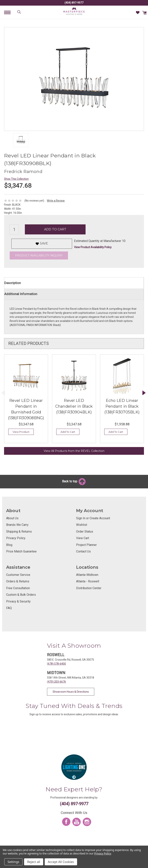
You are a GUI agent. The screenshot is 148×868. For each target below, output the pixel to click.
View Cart (83, 538)
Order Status (85, 532)
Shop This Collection (16, 179)
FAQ (9, 608)
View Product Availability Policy (93, 247)
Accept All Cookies (61, 862)
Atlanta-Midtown (87, 575)
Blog (9, 545)
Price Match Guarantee (21, 551)
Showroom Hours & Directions (71, 692)
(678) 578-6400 (56, 664)
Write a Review (56, 201)
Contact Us (83, 551)
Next (144, 393)
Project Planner (86, 545)
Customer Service (18, 575)
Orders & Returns (18, 581)
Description (13, 283)
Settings (13, 862)
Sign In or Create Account (93, 518)
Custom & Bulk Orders (21, 595)
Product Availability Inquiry (39, 255)
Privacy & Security (18, 601)
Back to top (74, 481)
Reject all (34, 862)
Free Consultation (18, 588)
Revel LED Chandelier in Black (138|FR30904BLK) (74, 406)
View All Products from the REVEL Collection (74, 451)
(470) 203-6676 (56, 682)
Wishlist (82, 525)
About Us (12, 518)
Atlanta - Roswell (88, 581)
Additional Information (21, 294)
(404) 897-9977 (74, 3)
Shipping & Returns (19, 532)
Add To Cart (68, 432)
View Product (21, 432)
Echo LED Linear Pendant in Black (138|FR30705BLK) (122, 406)
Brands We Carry (17, 525)
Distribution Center (89, 588)
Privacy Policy (16, 538)
